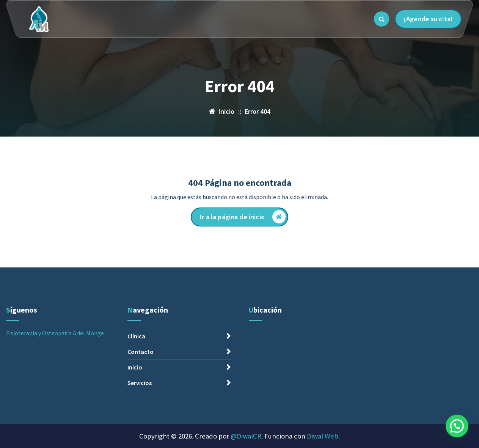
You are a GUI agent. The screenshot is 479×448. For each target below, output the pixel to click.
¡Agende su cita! (428, 19)
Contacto (141, 414)
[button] (457, 426)
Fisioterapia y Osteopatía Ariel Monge (55, 395)
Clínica (136, 398)
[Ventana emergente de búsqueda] (382, 19)
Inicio (135, 429)
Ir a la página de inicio (243, 217)
